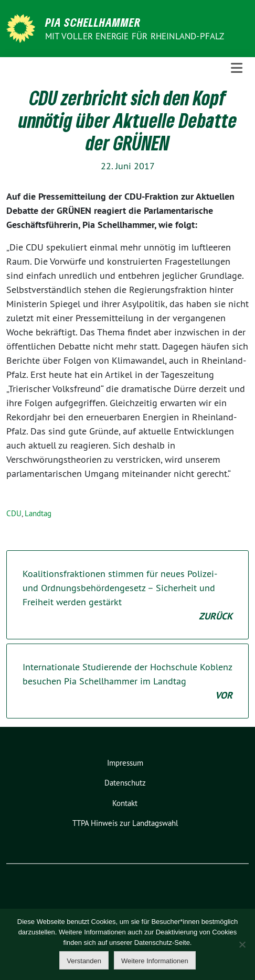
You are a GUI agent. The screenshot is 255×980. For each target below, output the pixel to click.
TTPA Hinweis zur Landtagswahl (125, 823)
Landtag (38, 513)
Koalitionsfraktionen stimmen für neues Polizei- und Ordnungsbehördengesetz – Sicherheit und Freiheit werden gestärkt (127, 595)
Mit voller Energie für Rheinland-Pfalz (136, 36)
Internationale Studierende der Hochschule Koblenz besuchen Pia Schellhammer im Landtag (127, 682)
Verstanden (84, 961)
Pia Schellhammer (93, 22)
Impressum (125, 763)
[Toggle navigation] (237, 68)
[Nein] (242, 944)
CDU (14, 513)
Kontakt (125, 803)
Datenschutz (125, 783)
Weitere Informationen (155, 961)
